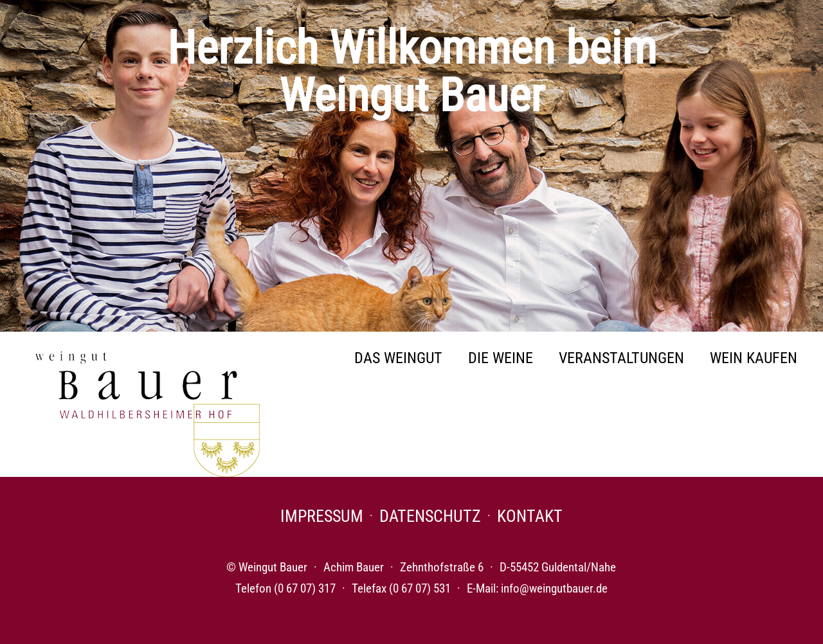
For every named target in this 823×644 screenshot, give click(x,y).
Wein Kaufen (754, 358)
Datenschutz (430, 516)
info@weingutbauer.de (554, 588)
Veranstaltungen (621, 358)
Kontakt (530, 516)
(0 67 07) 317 (305, 588)
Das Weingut (398, 358)
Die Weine (501, 358)
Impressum (322, 516)
